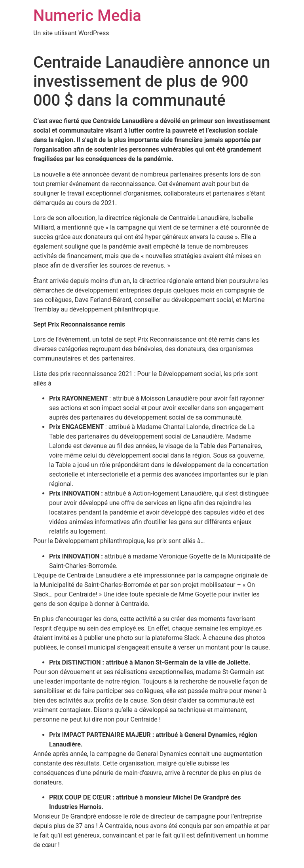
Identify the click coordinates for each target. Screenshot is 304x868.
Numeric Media (87, 16)
